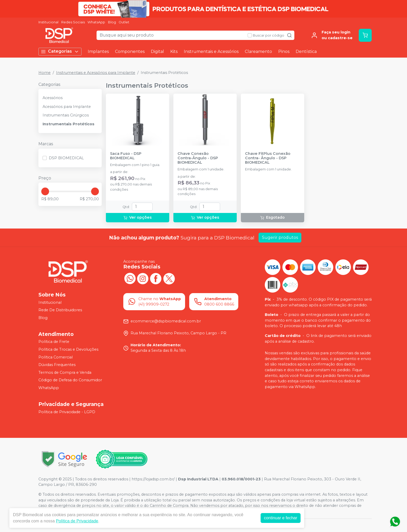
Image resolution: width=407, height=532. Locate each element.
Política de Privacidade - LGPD (67, 412)
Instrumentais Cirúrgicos (66, 115)
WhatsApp (96, 22)
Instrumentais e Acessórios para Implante (96, 73)
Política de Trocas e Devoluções (68, 349)
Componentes (130, 51)
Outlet (124, 22)
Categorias (60, 51)
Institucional (48, 22)
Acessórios (53, 98)
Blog (112, 22)
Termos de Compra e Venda (65, 372)
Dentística (306, 51)
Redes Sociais (73, 22)
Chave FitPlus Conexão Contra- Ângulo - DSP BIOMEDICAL (268, 158)
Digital (157, 51)
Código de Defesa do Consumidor (70, 380)
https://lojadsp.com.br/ (153, 479)
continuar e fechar (281, 518)
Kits (174, 51)
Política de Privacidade (77, 521)
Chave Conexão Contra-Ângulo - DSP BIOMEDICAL (198, 158)
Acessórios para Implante (67, 107)
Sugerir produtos (280, 237)
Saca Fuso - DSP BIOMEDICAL (126, 156)
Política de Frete (54, 342)
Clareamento (258, 51)
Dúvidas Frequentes (57, 365)
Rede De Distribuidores (60, 310)
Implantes (98, 51)
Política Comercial (56, 357)
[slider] (45, 191)
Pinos (284, 51)
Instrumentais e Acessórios (211, 51)
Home (45, 73)
